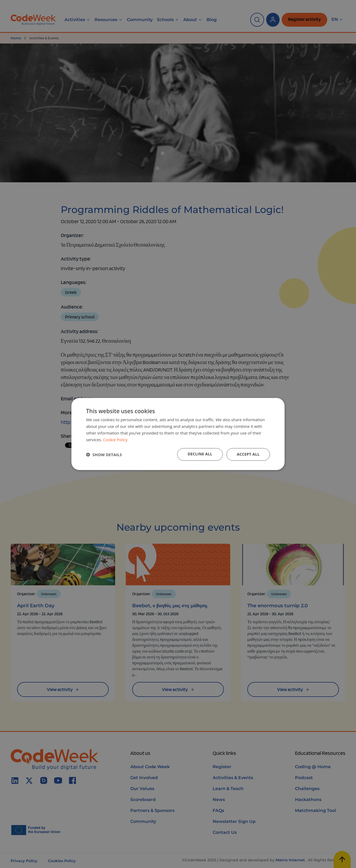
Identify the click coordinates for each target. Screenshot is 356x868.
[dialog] (178, 434)
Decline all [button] (200, 454)
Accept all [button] (248, 454)
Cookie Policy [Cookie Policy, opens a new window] (115, 440)
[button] (104, 455)
